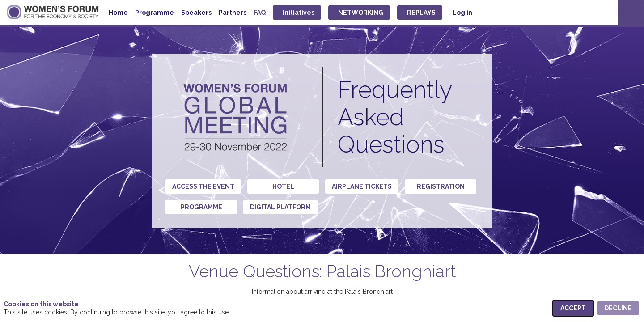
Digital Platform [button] (280, 207)
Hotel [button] (283, 186)
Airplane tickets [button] (362, 186)
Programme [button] (201, 207)
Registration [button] (441, 186)
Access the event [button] (203, 186)
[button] (297, 13)
